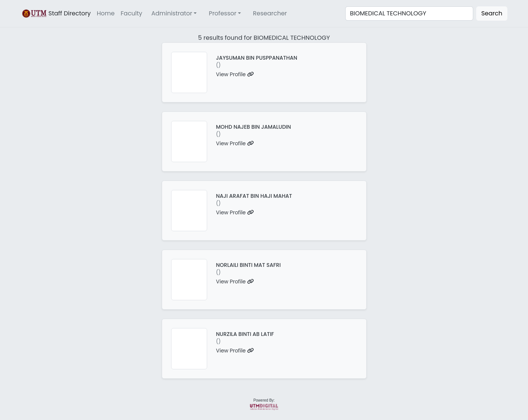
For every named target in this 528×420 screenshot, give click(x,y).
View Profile (235, 74)
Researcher (270, 13)
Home (106, 13)
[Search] (409, 14)
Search (492, 13)
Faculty (132, 13)
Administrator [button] (172, 13)
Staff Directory (56, 14)
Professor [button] (223, 13)
